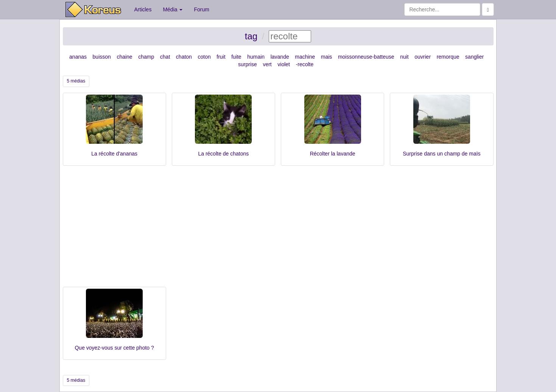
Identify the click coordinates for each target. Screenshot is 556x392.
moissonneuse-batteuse (366, 57)
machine (305, 57)
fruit (221, 57)
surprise (248, 64)
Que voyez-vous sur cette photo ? (114, 348)
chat (165, 57)
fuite (236, 57)
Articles (143, 9)
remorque (448, 57)
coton (204, 57)
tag (251, 36)
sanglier (474, 57)
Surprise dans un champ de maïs (442, 154)
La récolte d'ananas (114, 154)
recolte (305, 64)
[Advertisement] (278, 230)
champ (146, 57)
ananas (78, 57)
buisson (102, 57)
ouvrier (423, 57)
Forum (201, 9)
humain (256, 57)
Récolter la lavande (333, 154)
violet (284, 64)
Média (173, 9)
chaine (124, 57)
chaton (184, 57)
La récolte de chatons (223, 154)
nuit (404, 57)
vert (267, 64)
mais (327, 57)
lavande (280, 57)
